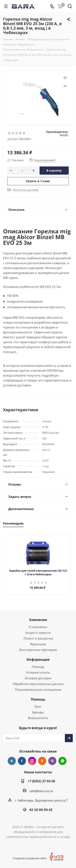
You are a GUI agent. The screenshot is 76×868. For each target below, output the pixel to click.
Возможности (38, 718)
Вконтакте (12, 761)
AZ (51, 810)
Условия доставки (38, 678)
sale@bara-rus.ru (41, 791)
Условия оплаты (38, 672)
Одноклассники (42, 761)
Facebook (22, 761)
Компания (38, 620)
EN (46, 810)
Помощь (38, 667)
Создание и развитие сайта (33, 858)
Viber (52, 761)
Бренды (38, 712)
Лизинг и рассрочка (38, 638)
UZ (36, 810)
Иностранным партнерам (38, 650)
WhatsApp (62, 761)
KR (41, 810)
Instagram (32, 761)
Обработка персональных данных (38, 684)
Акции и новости (38, 633)
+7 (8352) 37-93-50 (41, 781)
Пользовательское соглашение (38, 690)
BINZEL (64, 135)
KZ (31, 810)
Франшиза (38, 644)
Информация (38, 660)
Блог (38, 706)
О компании (38, 627)
